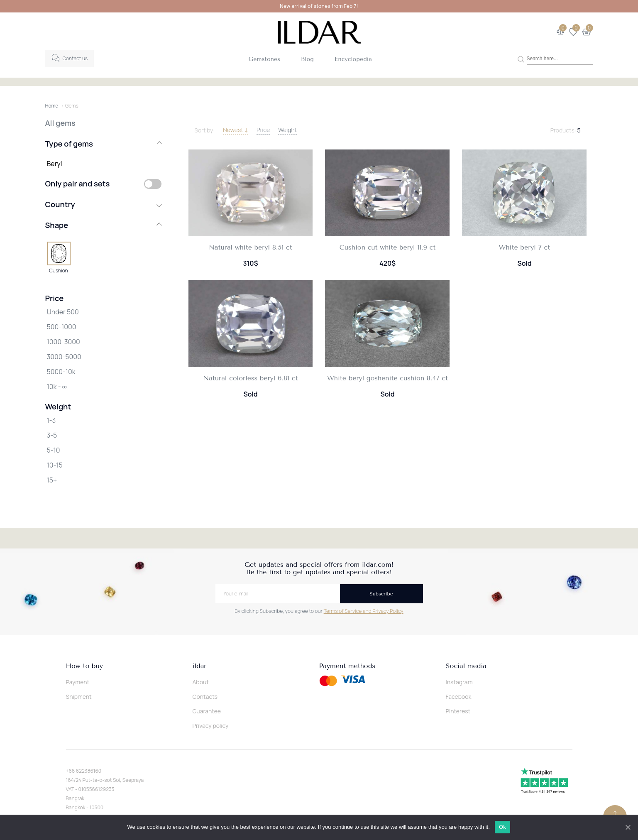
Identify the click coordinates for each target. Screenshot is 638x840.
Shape (103, 225)
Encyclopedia (353, 59)
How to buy (84, 666)
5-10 (54, 450)
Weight (287, 130)
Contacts (205, 697)
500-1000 (62, 327)
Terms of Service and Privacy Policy (364, 611)
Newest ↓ (236, 130)
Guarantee (207, 711)
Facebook (459, 697)
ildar (200, 666)
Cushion (58, 270)
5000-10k (61, 372)
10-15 (55, 465)
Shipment (79, 697)
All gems (60, 123)
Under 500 (63, 312)
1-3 (51, 420)
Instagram (459, 682)
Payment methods (347, 666)
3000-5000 (64, 357)
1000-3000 (64, 342)
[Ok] (628, 827)
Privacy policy (211, 726)
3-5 (52, 435)
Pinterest (458, 711)
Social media (466, 666)
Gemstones (264, 59)
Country (103, 204)
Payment (78, 682)
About (201, 682)
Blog (307, 59)
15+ (52, 480)
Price (263, 130)
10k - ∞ (57, 387)
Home (52, 106)
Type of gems (103, 144)
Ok (503, 827)
